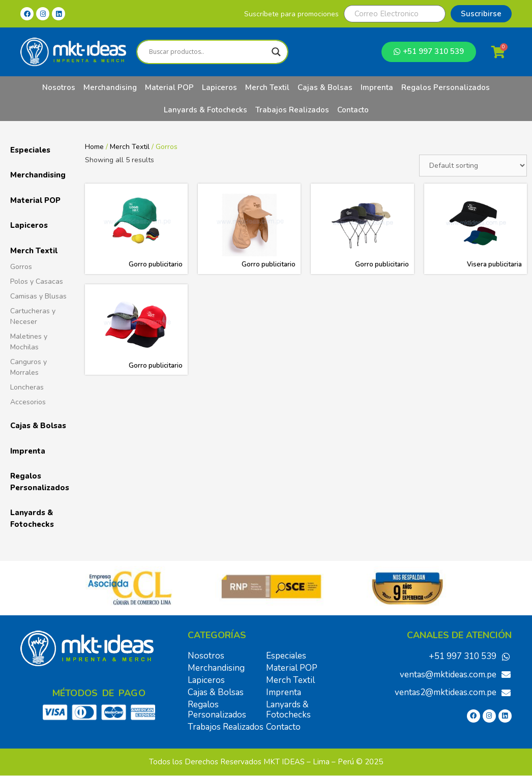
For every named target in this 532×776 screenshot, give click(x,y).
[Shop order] (473, 166)
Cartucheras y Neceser (33, 316)
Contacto (353, 110)
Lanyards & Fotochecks (205, 110)
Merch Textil (267, 87)
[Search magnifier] (276, 52)
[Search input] (208, 52)
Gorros (21, 267)
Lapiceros (219, 87)
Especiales (30, 150)
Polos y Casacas (37, 281)
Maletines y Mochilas (29, 342)
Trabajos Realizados (292, 110)
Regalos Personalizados (446, 87)
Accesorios (28, 402)
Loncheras (27, 387)
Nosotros (59, 87)
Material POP (169, 87)
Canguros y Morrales (28, 367)
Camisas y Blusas (38, 296)
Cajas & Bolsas (325, 87)
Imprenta (377, 87)
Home (94, 147)
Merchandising (110, 87)
